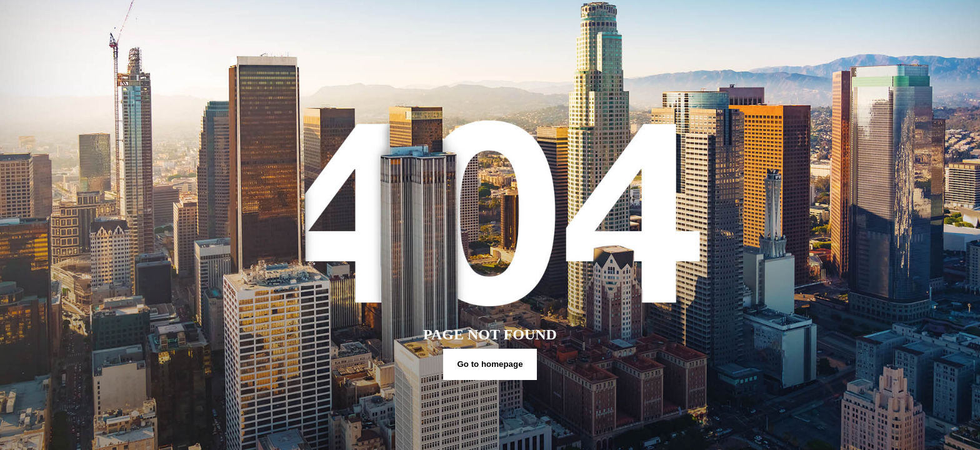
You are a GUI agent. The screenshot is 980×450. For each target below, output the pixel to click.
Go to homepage (490, 364)
